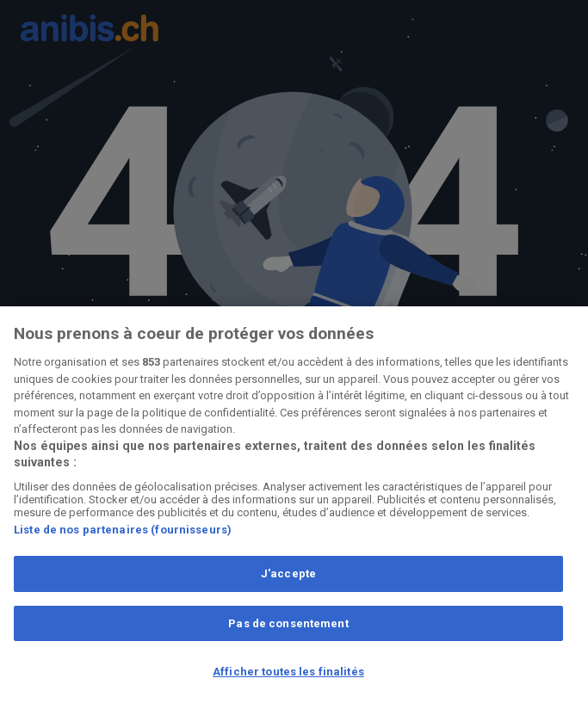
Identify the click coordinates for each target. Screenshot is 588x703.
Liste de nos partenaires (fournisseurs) (123, 530)
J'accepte (288, 573)
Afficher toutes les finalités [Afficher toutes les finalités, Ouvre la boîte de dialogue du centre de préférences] (288, 672)
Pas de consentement (288, 623)
